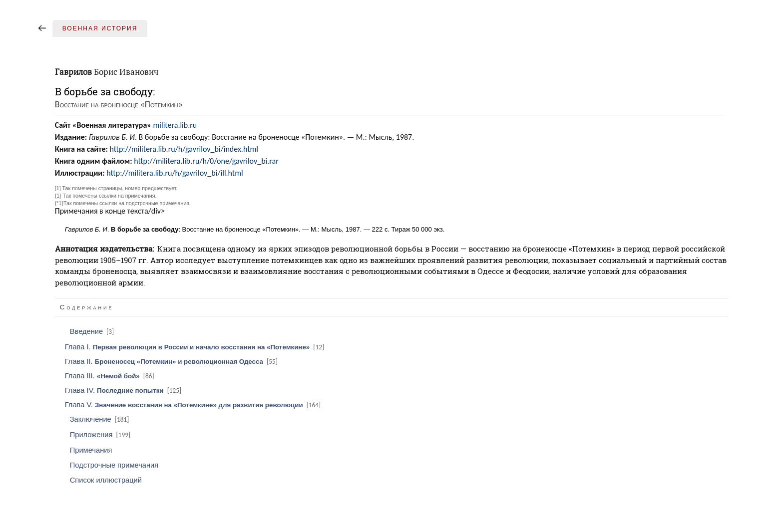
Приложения (101, 435)
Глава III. (110, 376)
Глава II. (172, 361)
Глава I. (195, 347)
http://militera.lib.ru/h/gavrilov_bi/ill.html (175, 173)
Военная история (100, 28)
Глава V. (194, 405)
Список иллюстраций (106, 480)
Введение (93, 331)
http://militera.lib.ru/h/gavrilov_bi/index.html (184, 149)
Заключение (100, 419)
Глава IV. (124, 390)
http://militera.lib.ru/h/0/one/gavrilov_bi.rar (206, 161)
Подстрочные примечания (114, 465)
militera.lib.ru (175, 125)
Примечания (91, 450)
